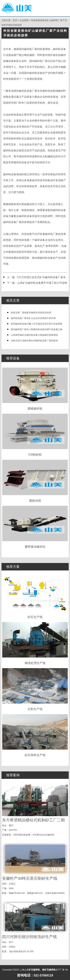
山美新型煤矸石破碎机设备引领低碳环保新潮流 (34, 335)
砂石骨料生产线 (35, 735)
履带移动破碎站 (35, 527)
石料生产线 (35, 689)
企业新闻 (24, 20)
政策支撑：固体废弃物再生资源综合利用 (31, 313)
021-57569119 (43, 975)
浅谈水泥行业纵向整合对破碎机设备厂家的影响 (34, 341)
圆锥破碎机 (35, 389)
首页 (15, 20)
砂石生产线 (35, 597)
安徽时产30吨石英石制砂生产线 (30, 878)
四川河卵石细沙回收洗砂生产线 (29, 937)
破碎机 (33, 73)
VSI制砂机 (35, 435)
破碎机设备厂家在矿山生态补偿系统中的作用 (33, 318)
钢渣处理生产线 (35, 643)
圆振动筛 (35, 481)
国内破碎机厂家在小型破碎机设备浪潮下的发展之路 (37, 329)
